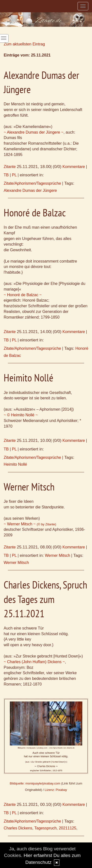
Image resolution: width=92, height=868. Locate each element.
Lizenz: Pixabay (56, 790)
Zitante (10, 167)
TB (6, 175)
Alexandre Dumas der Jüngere (30, 190)
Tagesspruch (46, 828)
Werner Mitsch (58, 555)
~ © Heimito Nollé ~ (21, 415)
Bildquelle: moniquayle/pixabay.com (35, 783)
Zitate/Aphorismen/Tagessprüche (32, 183)
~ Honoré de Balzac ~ (23, 295)
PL (14, 175)
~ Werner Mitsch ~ (30, 524)
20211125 (68, 828)
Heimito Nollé (15, 464)
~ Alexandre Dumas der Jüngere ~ (34, 132)
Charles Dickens (18, 828)
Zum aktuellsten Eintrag (24, 44)
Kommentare (74, 167)
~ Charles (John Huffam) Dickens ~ (34, 662)
